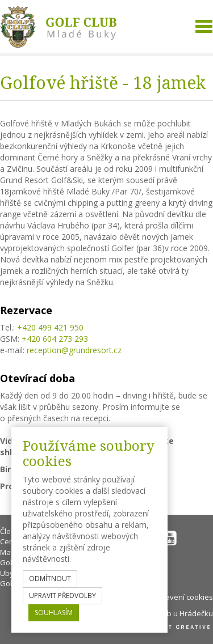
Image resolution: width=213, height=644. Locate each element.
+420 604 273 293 (55, 339)
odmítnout (50, 579)
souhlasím (54, 613)
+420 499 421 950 (50, 327)
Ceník (10, 541)
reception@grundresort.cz (74, 350)
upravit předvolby (62, 596)
